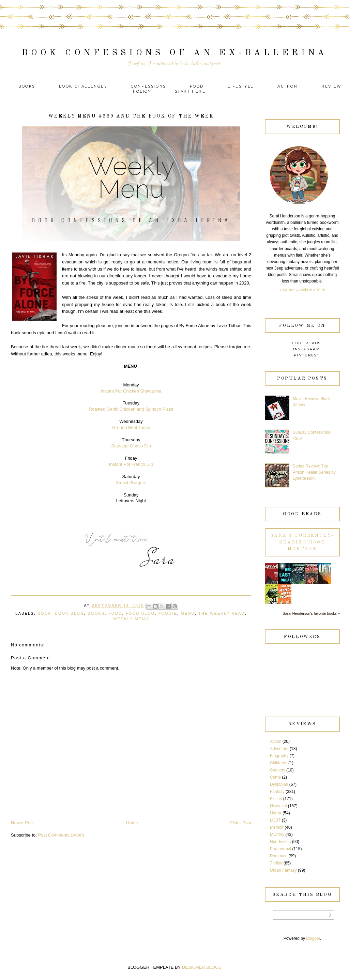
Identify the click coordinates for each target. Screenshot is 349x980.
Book (44, 613)
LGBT (275, 820)
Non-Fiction (280, 842)
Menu (188, 613)
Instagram (307, 349)
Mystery (277, 834)
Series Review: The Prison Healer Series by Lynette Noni (314, 472)
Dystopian (279, 784)
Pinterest (307, 355)
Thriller (276, 863)
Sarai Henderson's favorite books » (311, 613)
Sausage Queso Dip (131, 446)
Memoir (277, 827)
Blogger (313, 938)
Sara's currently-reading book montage (302, 542)
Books (27, 86)
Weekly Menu (131, 619)
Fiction (276, 799)
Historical (278, 806)
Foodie (168, 613)
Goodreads (307, 343)
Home (132, 823)
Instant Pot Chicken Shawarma (131, 391)
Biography (279, 756)
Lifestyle (242, 86)
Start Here (190, 91)
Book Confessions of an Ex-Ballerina (175, 53)
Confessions (148, 86)
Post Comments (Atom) (61, 835)
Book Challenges (83, 86)
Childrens (279, 763)
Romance (279, 856)
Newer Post (22, 823)
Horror (276, 813)
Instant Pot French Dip (131, 464)
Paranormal (280, 849)
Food (197, 86)
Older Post (241, 823)
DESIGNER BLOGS (202, 967)
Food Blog (140, 613)
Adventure (279, 749)
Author (288, 86)
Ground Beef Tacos (131, 427)
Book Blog (70, 613)
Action (276, 741)
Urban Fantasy (283, 870)
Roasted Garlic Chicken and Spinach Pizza (131, 409)
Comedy (278, 770)
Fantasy (277, 792)
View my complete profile (302, 289)
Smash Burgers (131, 483)
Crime (275, 777)
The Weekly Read (222, 613)
